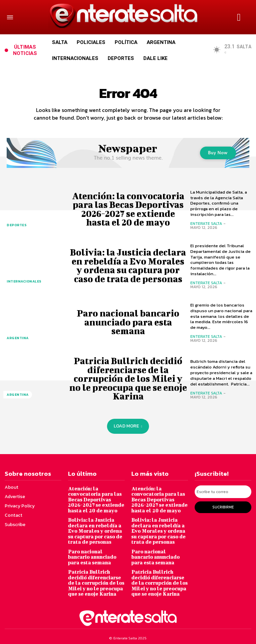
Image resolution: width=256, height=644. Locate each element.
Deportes (16, 225)
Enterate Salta (206, 224)
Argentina (17, 338)
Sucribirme (223, 506)
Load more (128, 426)
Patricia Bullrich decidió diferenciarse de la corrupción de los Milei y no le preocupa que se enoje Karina (128, 379)
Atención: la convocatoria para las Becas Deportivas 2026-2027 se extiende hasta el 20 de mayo (128, 209)
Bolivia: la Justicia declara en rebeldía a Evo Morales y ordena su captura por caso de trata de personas (128, 266)
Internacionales (24, 282)
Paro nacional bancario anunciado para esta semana (128, 322)
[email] (223, 491)
